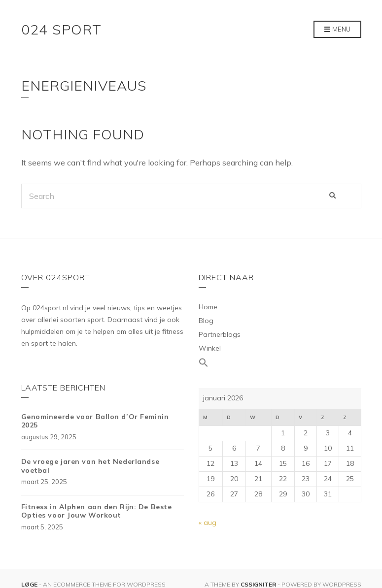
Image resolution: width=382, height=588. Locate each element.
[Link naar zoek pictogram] (280, 363)
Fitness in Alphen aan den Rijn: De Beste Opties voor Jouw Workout (97, 511)
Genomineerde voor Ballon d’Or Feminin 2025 (95, 421)
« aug (208, 523)
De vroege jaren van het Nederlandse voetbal (90, 466)
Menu (337, 30)
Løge (30, 584)
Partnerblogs (220, 334)
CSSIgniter (258, 584)
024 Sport (62, 29)
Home (208, 307)
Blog (206, 321)
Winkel (210, 348)
